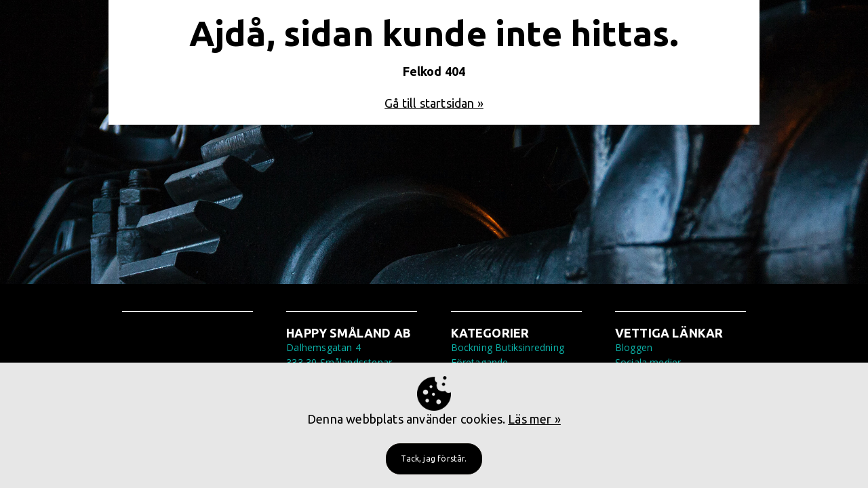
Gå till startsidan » (434, 103)
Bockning (472, 347)
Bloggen (634, 347)
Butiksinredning (530, 347)
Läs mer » (534, 419)
